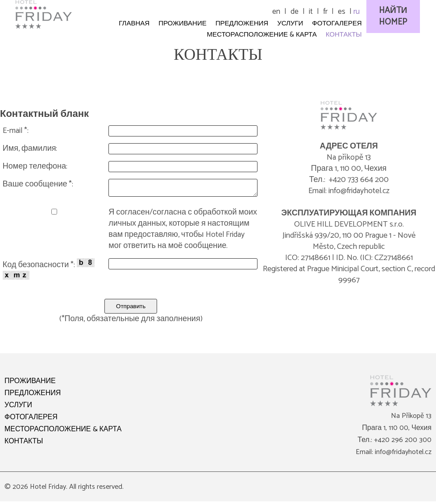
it (311, 12)
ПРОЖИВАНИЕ (30, 384)
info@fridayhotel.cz (403, 455)
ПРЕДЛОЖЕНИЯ (33, 396)
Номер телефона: (35, 167)
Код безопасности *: (49, 272)
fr (325, 12)
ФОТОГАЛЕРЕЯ (31, 420)
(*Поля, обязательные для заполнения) (131, 322)
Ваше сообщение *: (38, 184)
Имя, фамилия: (30, 149)
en (276, 12)
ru (357, 12)
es (342, 12)
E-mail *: (16, 131)
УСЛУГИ (18, 408)
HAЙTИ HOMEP (393, 16)
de (295, 12)
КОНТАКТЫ (24, 444)
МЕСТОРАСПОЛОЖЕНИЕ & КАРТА (63, 432)
